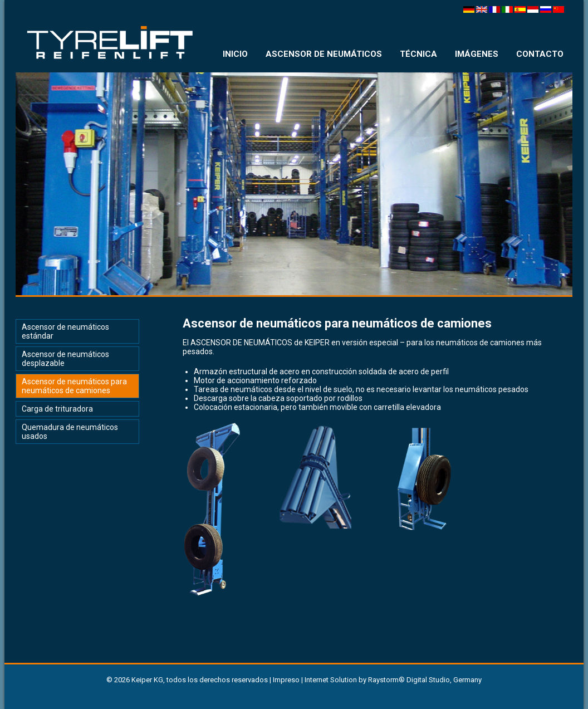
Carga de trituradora (57, 409)
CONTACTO (540, 54)
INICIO (235, 54)
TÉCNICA (418, 54)
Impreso (286, 680)
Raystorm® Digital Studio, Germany (425, 680)
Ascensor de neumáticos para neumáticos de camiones (74, 386)
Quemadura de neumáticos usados (70, 432)
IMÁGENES (477, 54)
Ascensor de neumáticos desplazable (65, 359)
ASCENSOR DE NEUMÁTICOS (324, 54)
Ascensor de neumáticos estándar (65, 331)
